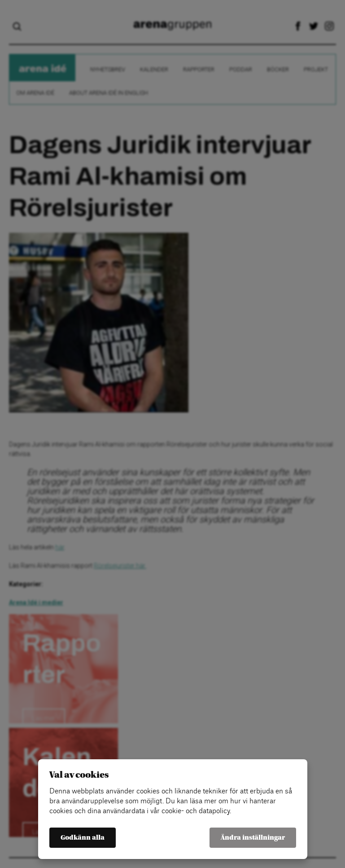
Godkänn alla (83, 838)
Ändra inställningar (253, 838)
